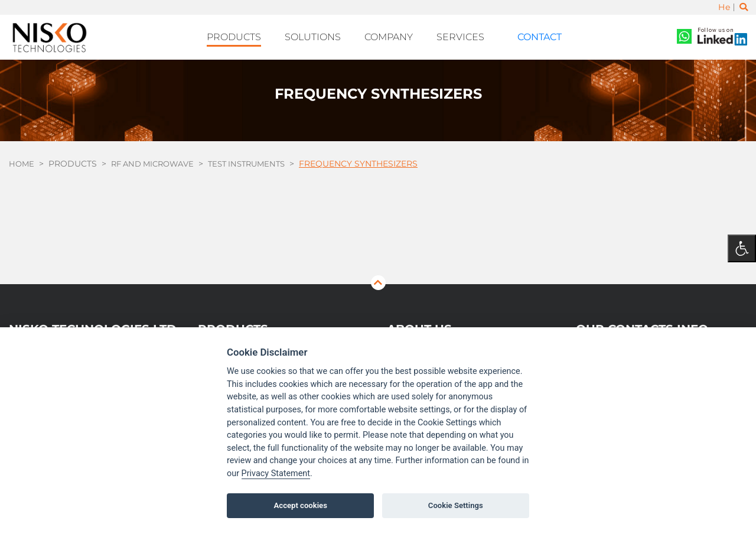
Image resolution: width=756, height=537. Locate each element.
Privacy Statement (276, 473)
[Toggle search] (743, 8)
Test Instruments (258, 160)
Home (22, 160)
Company (397, 36)
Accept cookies (301, 505)
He (724, 8)
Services (463, 36)
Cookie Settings (456, 505)
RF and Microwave (157, 160)
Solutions (325, 36)
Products (252, 36)
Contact (529, 36)
